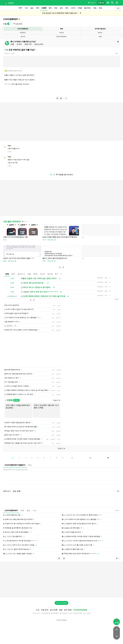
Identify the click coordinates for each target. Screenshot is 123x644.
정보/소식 (21, 274)
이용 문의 (45, 610)
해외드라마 (39, 44)
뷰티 (67, 8)
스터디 (73, 8)
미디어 (42, 274)
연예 (37, 8)
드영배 (44, 8)
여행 (12, 44)
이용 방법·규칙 (92, 3)
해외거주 (28, 44)
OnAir (35, 274)
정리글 (50, 274)
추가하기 (16, 400)
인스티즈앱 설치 (61, 603)
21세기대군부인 (61, 37)
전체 (7, 274)
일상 (32, 8)
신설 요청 (18, 24)
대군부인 (23, 33)
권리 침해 (68, 610)
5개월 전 (6, 53)
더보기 (57, 400)
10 (72, 458)
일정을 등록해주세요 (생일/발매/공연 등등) (16, 470)
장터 (50, 8)
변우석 (100, 33)
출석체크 (88, 8)
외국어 (19, 44)
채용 (61, 610)
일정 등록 (17, 491)
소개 (38, 610)
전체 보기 (7, 491)
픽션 (56, 8)
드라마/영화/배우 (10, 19)
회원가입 (101, 3)
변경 (100, 8)
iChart (80, 8)
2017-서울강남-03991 (76, 613)
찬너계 (23, 37)
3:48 (117, 510)
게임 (95, 8)
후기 (57, 274)
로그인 (53, 175)
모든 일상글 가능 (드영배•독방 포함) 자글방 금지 (60, 13)
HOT (20, 8)
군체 (100, 37)
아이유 (61, 33)
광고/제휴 (54, 610)
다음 (90, 458)
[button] (60, 267)
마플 (29, 274)
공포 (61, 8)
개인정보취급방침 (80, 610)
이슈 (26, 8)
